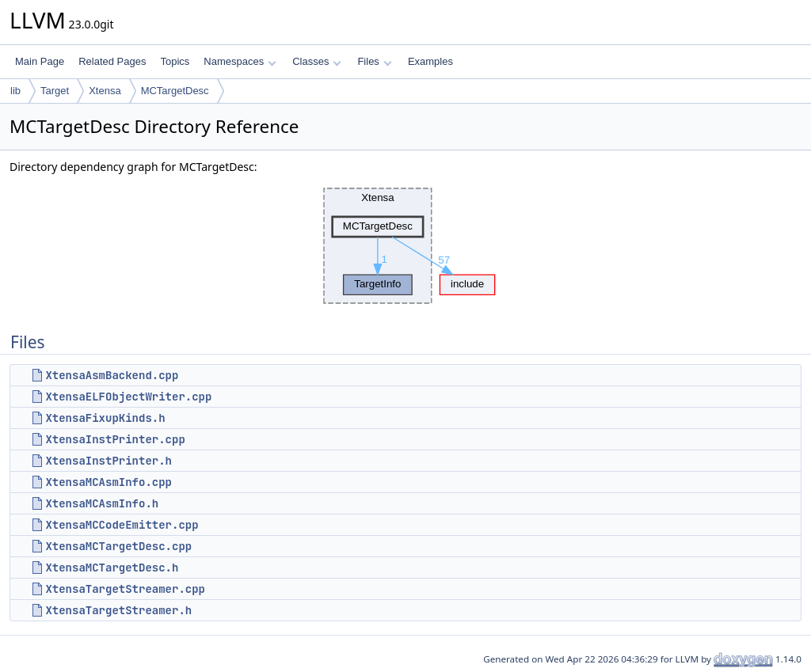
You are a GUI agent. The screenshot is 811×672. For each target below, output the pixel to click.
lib (15, 91)
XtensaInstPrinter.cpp (115, 439)
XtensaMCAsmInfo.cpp (109, 482)
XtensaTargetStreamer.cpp (125, 589)
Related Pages (112, 61)
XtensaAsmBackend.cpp (112, 375)
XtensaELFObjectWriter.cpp (128, 397)
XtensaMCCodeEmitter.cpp (122, 525)
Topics (175, 61)
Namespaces (240, 61)
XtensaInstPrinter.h (109, 461)
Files (374, 61)
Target (55, 91)
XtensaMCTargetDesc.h (112, 568)
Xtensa (105, 91)
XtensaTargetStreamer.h (118, 610)
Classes (317, 61)
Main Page (40, 61)
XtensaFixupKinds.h (105, 418)
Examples (430, 61)
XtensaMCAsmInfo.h (102, 503)
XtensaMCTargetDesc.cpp (118, 546)
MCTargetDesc (175, 91)
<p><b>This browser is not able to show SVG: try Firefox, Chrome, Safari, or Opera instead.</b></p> (405, 246)
